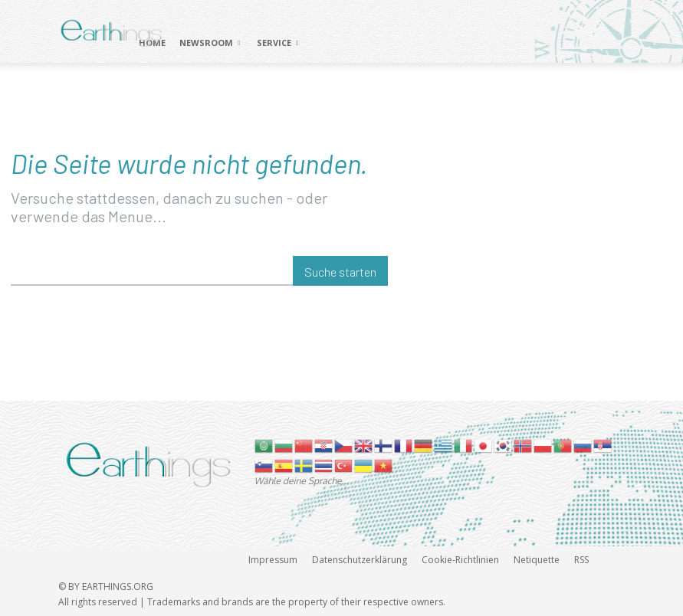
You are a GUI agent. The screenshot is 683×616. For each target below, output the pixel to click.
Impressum (273, 560)
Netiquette (537, 560)
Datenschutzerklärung (360, 560)
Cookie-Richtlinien (460, 560)
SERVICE (277, 43)
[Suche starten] (340, 271)
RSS (581, 560)
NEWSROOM (210, 43)
